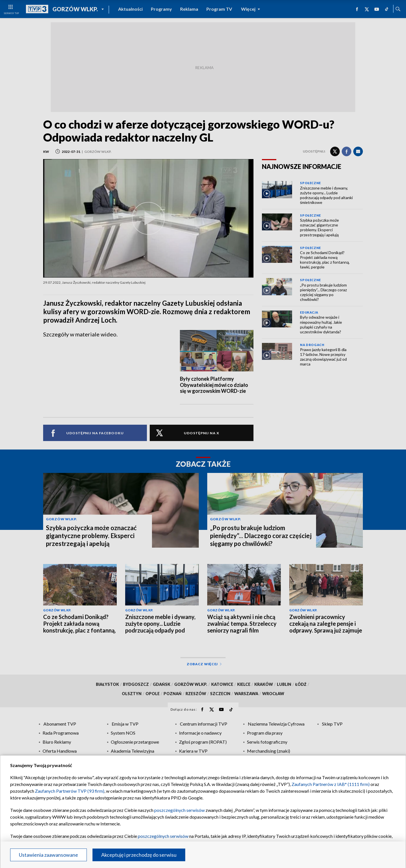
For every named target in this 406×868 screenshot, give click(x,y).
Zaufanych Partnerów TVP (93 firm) (70, 791)
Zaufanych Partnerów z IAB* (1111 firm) (331, 784)
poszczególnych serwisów (179, 810)
